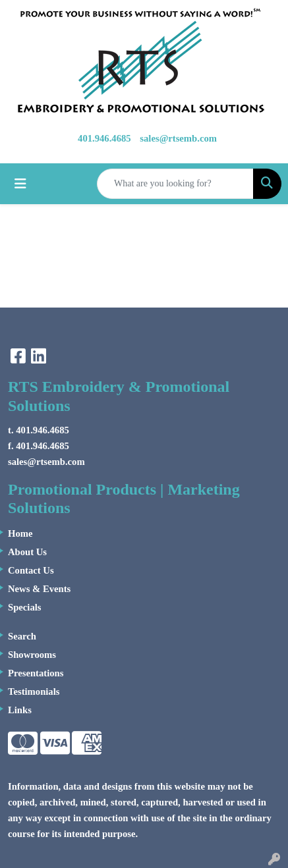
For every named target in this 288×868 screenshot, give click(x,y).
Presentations (36, 673)
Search (22, 636)
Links (20, 710)
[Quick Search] (175, 184)
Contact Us (31, 570)
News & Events (39, 589)
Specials (25, 607)
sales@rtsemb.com (178, 138)
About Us (27, 552)
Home (20, 533)
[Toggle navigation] (20, 184)
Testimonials (34, 692)
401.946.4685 (104, 138)
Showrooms (32, 655)
